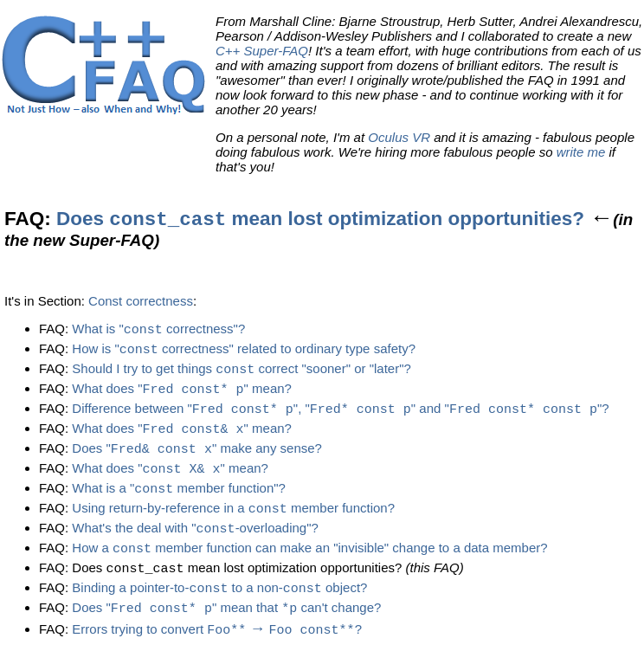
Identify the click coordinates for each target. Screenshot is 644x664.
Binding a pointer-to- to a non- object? (219, 600)
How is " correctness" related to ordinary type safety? (244, 351)
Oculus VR (399, 137)
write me (581, 152)
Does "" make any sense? (197, 455)
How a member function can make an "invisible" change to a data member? (309, 559)
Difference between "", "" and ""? (340, 413)
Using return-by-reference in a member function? (233, 517)
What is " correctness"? (158, 330)
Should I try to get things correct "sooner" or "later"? (241, 372)
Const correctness (141, 301)
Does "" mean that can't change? (226, 621)
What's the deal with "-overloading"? (195, 538)
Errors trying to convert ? (217, 642)
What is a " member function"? (179, 496)
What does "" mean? (182, 393)
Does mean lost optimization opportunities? (320, 219)
